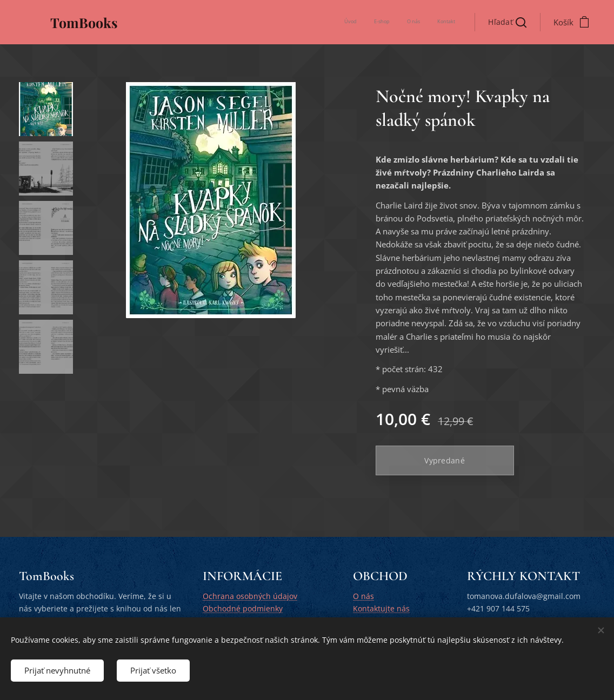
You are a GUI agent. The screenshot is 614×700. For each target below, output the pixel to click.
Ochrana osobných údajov (250, 596)
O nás (363, 596)
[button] (507, 22)
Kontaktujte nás (381, 608)
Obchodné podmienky (243, 608)
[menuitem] (406, 22)
